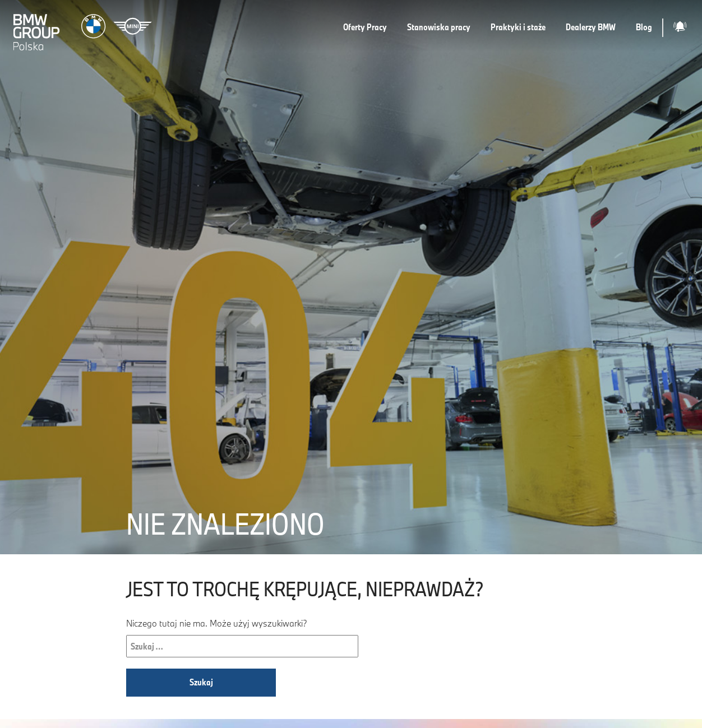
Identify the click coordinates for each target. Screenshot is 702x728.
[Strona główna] (84, 28)
